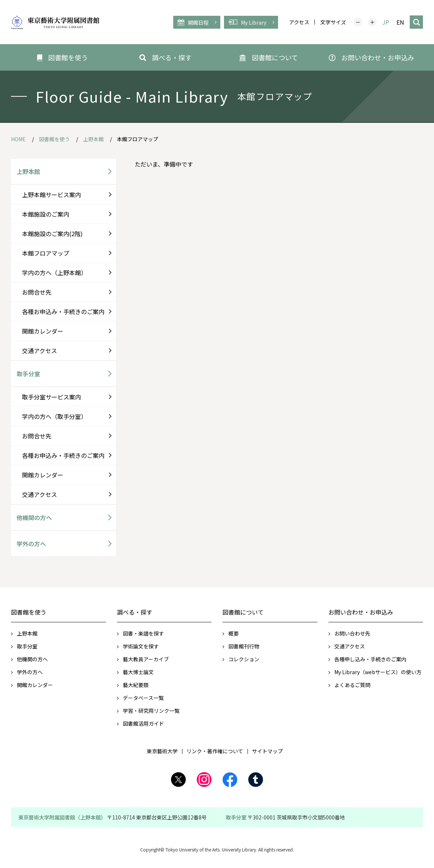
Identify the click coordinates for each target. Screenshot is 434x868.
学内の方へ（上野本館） (54, 273)
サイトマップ (267, 751)
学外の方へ (31, 544)
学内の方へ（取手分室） (54, 416)
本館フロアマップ (46, 253)
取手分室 (28, 374)
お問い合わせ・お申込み (361, 612)
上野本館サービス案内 (51, 195)
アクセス (299, 22)
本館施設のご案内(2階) (52, 234)
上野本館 (28, 171)
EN (400, 22)
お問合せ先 (37, 292)
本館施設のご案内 (46, 214)
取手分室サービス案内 (51, 397)
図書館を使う (29, 612)
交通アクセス (40, 351)
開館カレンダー (43, 331)
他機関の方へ (34, 517)
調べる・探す (135, 612)
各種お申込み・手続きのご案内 (63, 312)
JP (386, 22)
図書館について (243, 612)
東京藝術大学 (162, 751)
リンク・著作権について (215, 751)
